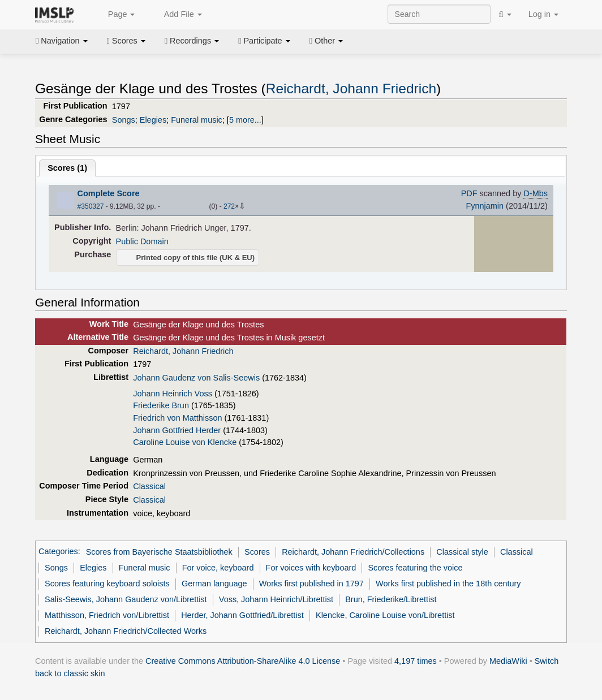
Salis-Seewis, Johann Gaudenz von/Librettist (126, 599)
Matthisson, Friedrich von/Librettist (107, 615)
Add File (177, 15)
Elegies (153, 120)
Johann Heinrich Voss (173, 394)
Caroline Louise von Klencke (185, 442)
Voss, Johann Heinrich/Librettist (276, 599)
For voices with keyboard (311, 568)
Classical (149, 486)
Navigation (62, 41)
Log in (543, 14)
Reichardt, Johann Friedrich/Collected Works (126, 631)
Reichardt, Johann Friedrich (351, 88)
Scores (126, 41)
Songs (124, 120)
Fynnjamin (485, 206)
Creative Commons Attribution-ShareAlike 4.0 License (243, 661)
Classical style (462, 552)
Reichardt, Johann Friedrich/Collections (353, 552)
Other (326, 41)
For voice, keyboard (218, 568)
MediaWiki (508, 661)
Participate (264, 41)
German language (214, 584)
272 (229, 206)
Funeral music (197, 120)
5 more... (245, 120)
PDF (469, 193)
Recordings (192, 41)
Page (115, 15)
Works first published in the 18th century (448, 584)
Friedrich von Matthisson (177, 418)
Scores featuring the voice (415, 568)
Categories (58, 552)
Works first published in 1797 (311, 584)
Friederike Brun (161, 405)
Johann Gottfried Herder (177, 430)
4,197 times (416, 661)
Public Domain (142, 241)
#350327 (91, 206)
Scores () (67, 168)
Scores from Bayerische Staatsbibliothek (159, 552)
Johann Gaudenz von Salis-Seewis (196, 378)
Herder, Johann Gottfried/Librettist (242, 615)
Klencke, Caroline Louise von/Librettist (385, 615)
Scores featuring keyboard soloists (107, 584)
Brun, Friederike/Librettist (391, 599)
